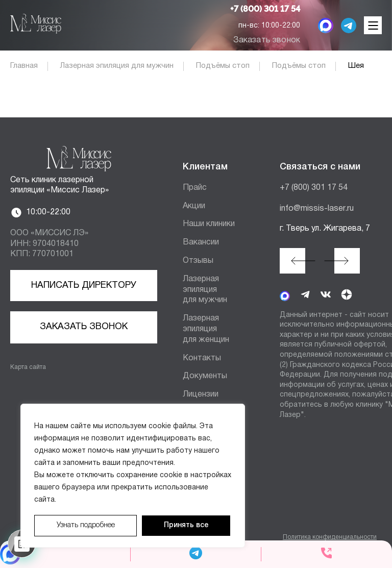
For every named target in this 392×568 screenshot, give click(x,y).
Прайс (195, 188)
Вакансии (201, 242)
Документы (205, 376)
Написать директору (84, 286)
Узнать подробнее (86, 525)
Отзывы (198, 261)
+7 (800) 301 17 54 (265, 9)
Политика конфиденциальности (330, 537)
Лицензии (201, 394)
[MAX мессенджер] (326, 26)
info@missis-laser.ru (317, 209)
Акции (194, 206)
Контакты (202, 358)
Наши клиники (209, 224)
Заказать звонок (267, 40)
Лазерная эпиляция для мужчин (205, 290)
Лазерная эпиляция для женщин (206, 329)
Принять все (186, 525)
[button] (292, 261)
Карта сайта (28, 367)
